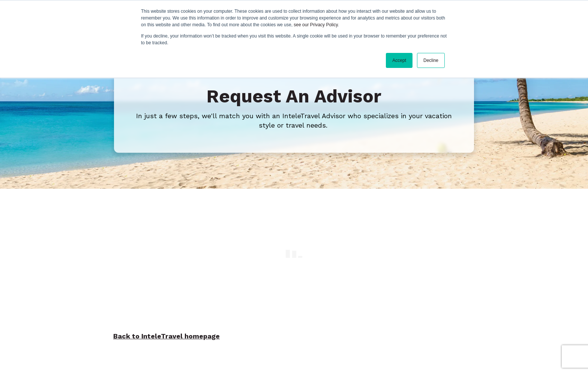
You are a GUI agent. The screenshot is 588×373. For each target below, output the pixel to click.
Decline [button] (431, 60)
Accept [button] (399, 60)
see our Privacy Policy (316, 25)
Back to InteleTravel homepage (166, 334)
